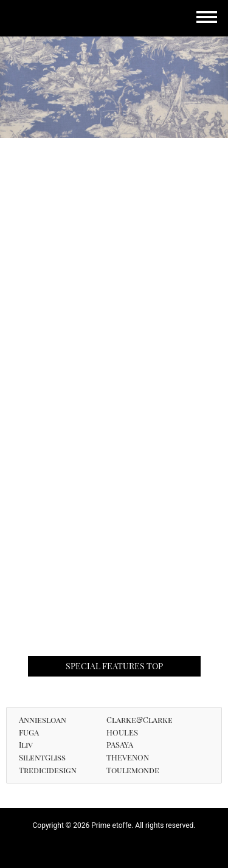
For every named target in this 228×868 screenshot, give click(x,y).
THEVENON (128, 757)
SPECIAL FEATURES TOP (114, 666)
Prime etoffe (52, 20)
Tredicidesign (48, 770)
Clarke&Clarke (140, 719)
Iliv (26, 744)
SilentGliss (42, 757)
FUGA (29, 732)
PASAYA (120, 744)
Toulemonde (133, 770)
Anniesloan (43, 719)
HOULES (122, 732)
